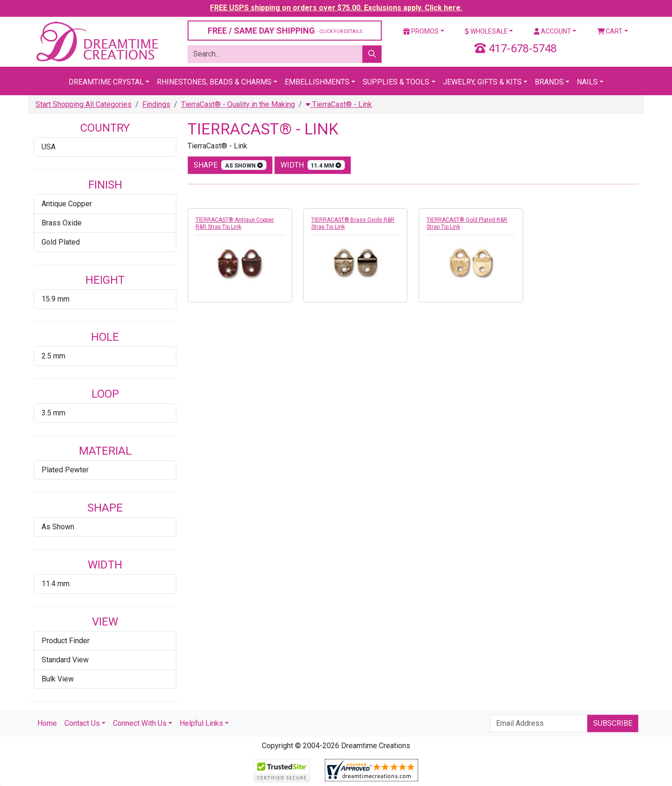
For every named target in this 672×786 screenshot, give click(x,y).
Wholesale (486, 31)
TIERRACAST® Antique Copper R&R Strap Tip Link (235, 223)
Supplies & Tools (396, 82)
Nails (587, 82)
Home (47, 723)
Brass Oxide (62, 223)
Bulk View (58, 679)
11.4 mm (56, 584)
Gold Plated (61, 242)
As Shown (58, 527)
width (313, 165)
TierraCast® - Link (339, 104)
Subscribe (613, 723)
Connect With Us (140, 723)
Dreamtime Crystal (106, 82)
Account (553, 31)
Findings (156, 104)
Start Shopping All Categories (84, 104)
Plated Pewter (65, 470)
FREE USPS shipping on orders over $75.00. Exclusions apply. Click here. (336, 8)
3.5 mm (53, 413)
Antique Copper (67, 204)
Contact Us (82, 723)
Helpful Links (201, 723)
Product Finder (66, 641)
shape (230, 165)
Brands (549, 82)
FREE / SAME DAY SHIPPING (285, 31)
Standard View (65, 660)
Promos (421, 31)
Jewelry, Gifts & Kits (482, 82)
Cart (610, 31)
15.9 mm (56, 299)
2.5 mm (53, 356)
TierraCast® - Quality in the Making (238, 104)
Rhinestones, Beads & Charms (214, 82)
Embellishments (317, 82)
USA (49, 147)
